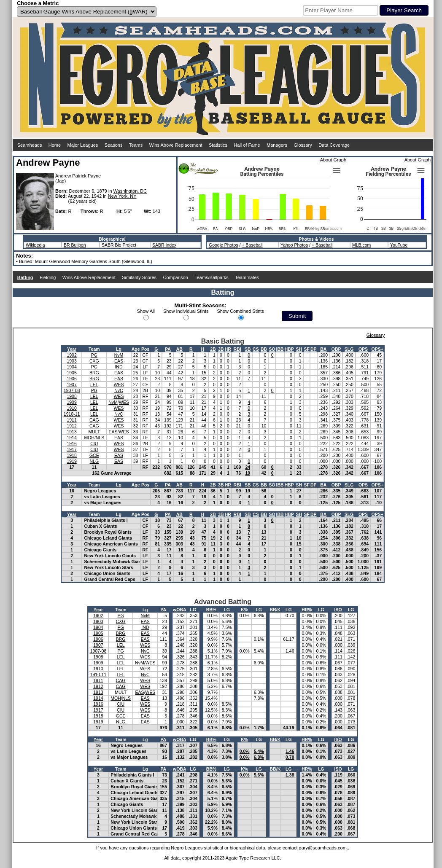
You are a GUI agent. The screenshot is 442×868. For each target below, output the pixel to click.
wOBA (180, 610)
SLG (349, 349)
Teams (136, 145)
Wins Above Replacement (176, 145)
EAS (119, 361)
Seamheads (30, 145)
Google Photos (223, 245)
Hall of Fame (247, 145)
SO (272, 349)
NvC (119, 390)
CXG (94, 361)
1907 (71, 384)
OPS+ (377, 349)
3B (221, 349)
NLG (94, 461)
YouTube (399, 245)
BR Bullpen (75, 245)
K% (244, 610)
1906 (71, 379)
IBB (280, 349)
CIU (94, 443)
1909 (71, 402)
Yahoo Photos (294, 245)
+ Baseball (252, 245)
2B (213, 349)
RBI (237, 349)
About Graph (333, 160)
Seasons (114, 145)
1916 (71, 443)
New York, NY (122, 196)
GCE (94, 455)
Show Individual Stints (186, 311)
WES (119, 384)
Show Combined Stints (241, 311)
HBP (289, 349)
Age (136, 349)
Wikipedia (35, 245)
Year (72, 349)
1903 (71, 361)
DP (314, 349)
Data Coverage (334, 145)
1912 (71, 426)
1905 (71, 373)
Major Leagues (83, 145)
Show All (146, 311)
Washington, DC (130, 191)
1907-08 (72, 390)
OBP (336, 349)
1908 (71, 396)
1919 (71, 461)
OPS (363, 349)
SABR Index (164, 245)
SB (248, 349)
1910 (71, 408)
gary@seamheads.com (323, 848)
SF (307, 349)
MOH (89, 438)
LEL (94, 384)
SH (299, 349)
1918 (71, 455)
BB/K (275, 610)
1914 (71, 438)
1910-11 (72, 414)
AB (179, 349)
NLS (100, 438)
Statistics (218, 145)
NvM (119, 355)
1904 (71, 367)
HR (228, 349)
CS (256, 349)
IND (119, 367)
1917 (71, 449)
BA (323, 349)
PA (168, 349)
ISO (338, 610)
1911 (71, 420)
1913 (71, 432)
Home (55, 145)
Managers (277, 145)
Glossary (303, 145)
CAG (94, 420)
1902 (71, 355)
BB (264, 349)
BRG (94, 373)
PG (94, 355)
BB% (212, 610)
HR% (307, 610)
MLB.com (361, 245)
